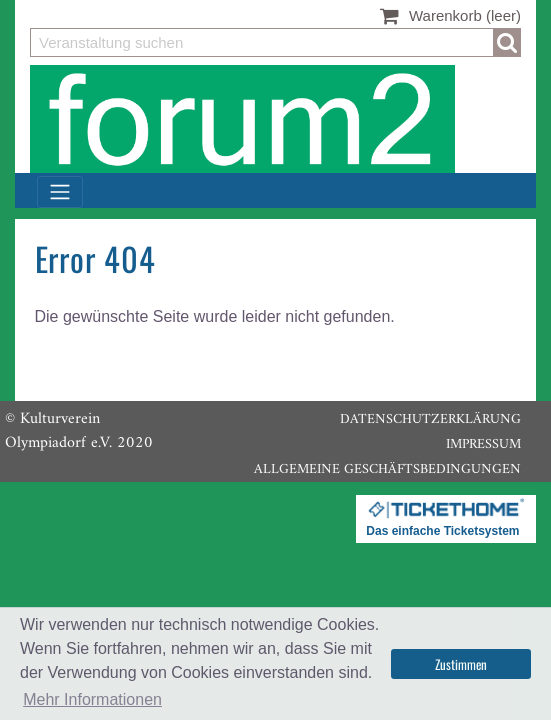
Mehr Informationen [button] (92, 699)
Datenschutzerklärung (430, 419)
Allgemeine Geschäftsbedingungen (387, 469)
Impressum (483, 444)
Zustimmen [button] (461, 664)
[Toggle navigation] (60, 192)
